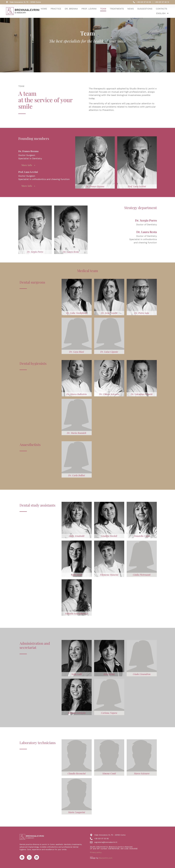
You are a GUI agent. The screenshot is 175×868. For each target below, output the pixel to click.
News (131, 9)
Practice (56, 9)
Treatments (117, 9)
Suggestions (145, 9)
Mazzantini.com (106, 858)
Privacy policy (96, 852)
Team (103, 9)
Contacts (162, 9)
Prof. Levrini (89, 9)
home (44, 9)
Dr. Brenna (71, 9)
